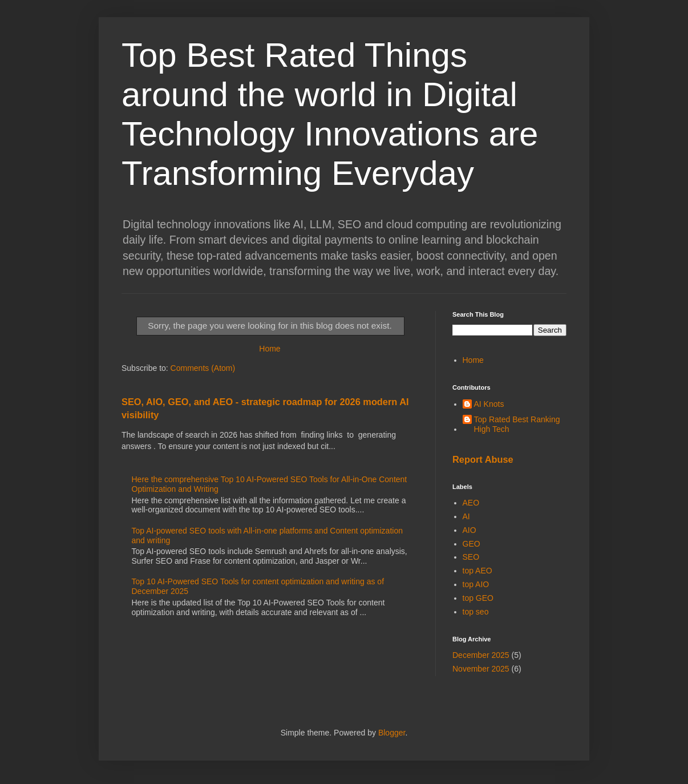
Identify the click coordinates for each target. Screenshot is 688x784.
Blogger (392, 733)
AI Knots (489, 404)
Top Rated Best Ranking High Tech (517, 424)
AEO (471, 503)
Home (270, 349)
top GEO (478, 598)
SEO (471, 557)
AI (466, 516)
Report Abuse (483, 459)
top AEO (477, 571)
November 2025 (481, 669)
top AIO (476, 584)
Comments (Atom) (203, 368)
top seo (476, 612)
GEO (472, 544)
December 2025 (481, 655)
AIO (470, 530)
